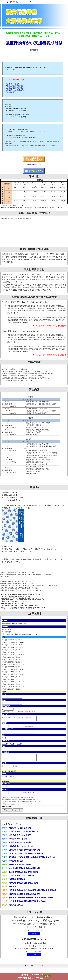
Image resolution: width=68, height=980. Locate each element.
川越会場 (24, 854)
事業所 (12, 776)
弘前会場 (27, 828)
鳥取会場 (13, 887)
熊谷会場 (40, 854)
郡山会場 (20, 846)
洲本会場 (27, 883)
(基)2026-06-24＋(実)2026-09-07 (14, 645)
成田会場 (51, 857)
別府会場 (27, 901)
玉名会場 (35, 898)
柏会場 (36, 857)
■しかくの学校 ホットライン (34, 965)
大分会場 (13, 901)
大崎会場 (27, 835)
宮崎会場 (13, 905)
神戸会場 (13, 883)
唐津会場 (29, 894)
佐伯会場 (42, 901)
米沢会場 (27, 842)
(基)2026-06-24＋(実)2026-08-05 (14, 642)
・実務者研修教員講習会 (12, 84)
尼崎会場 (20, 883)
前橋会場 (20, 850)
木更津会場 (43, 857)
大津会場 (13, 876)
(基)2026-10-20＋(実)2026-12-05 (14, 687)
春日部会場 (32, 854)
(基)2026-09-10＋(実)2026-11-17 (14, 679)
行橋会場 (44, 890)
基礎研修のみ (9, 632)
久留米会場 (52, 890)
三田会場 (35, 883)
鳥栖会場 (36, 894)
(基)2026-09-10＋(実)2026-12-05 (14, 682)
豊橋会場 (29, 868)
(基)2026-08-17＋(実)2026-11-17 (14, 672)
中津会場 (20, 901)
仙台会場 (13, 835)
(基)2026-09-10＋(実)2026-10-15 (14, 677)
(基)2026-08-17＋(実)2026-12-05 (14, 674)
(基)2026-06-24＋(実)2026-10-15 (14, 647)
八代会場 (20, 898)
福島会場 (13, 846)
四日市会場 (14, 872)
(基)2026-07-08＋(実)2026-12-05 (14, 664)
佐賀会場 (13, 894)
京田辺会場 (21, 879)
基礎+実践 (8, 630)
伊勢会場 (35, 872)
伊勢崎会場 (28, 850)
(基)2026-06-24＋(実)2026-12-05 (14, 652)
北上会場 (27, 831)
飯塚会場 (36, 890)
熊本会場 (13, 898)
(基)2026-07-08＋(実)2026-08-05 (14, 655)
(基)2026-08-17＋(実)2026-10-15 (14, 669)
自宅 (6, 776)
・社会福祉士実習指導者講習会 (14, 88)
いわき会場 (28, 846)
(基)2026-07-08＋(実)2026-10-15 (14, 660)
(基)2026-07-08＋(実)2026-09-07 (14, 657)
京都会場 (13, 879)
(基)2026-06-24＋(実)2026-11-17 (14, 650)
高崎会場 (13, 850)
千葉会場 (29, 857)
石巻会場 (20, 835)
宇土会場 (49, 898)
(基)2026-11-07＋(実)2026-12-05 (14, 689)
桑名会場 (27, 872)
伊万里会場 (21, 894)
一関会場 (13, 831)
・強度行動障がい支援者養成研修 (14, 90)
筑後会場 (13, 890)
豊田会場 (22, 868)
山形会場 (13, 842)
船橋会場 (13, 857)
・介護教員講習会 (10, 92)
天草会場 (42, 898)
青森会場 (13, 828)
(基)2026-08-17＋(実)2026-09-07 (14, 667)
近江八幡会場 (29, 876)
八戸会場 (20, 828)
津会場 (21, 872)
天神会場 (20, 890)
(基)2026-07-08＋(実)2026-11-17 (14, 662)
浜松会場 (27, 865)
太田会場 (36, 850)
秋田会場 (13, 839)
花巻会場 (35, 831)
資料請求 (34, 933)
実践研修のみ (9, 634)
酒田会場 (20, 842)
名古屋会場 (14, 868)
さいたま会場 (14, 854)
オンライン (17, 824)
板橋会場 (13, 861)
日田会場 (35, 901)
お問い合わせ (34, 954)
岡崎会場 (36, 868)
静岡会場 (13, 865)
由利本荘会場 (22, 839)
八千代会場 (21, 857)
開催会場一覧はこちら (34, 165)
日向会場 (20, 905)
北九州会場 (28, 890)
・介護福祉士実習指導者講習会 (14, 86)
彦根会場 (20, 876)
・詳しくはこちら (10, 69)
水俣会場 (27, 898)
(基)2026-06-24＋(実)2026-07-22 (14, 640)
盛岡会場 (20, 831)
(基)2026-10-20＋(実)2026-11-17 (14, 684)
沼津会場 (20, 865)
